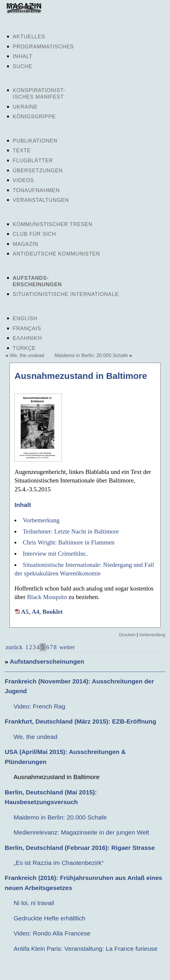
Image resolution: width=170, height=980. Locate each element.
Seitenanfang (152, 635)
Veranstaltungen (41, 200)
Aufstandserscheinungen (47, 661)
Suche (22, 66)
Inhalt (23, 56)
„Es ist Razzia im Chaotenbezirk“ (59, 863)
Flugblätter (33, 161)
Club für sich (34, 234)
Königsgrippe (34, 117)
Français (27, 328)
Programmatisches (43, 47)
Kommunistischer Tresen (53, 224)
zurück (14, 647)
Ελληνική (27, 338)
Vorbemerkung (41, 520)
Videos (23, 180)
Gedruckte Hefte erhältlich (50, 918)
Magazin (25, 244)
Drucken (127, 635)
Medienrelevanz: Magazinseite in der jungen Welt (81, 832)
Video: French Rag (39, 706)
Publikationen (35, 141)
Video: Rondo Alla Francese (52, 933)
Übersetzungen (38, 171)
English (25, 318)
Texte (22, 150)
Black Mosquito (47, 597)
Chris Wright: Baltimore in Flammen (69, 542)
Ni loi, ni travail (34, 903)
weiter (66, 647)
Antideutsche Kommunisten (56, 254)
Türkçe (24, 348)
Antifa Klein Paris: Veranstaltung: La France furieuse (86, 949)
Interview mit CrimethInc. (55, 554)
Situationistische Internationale (66, 294)
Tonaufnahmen (36, 190)
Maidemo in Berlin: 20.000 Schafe (91, 355)
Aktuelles (29, 37)
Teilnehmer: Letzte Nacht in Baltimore (71, 531)
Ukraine (25, 107)
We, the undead (27, 355)
